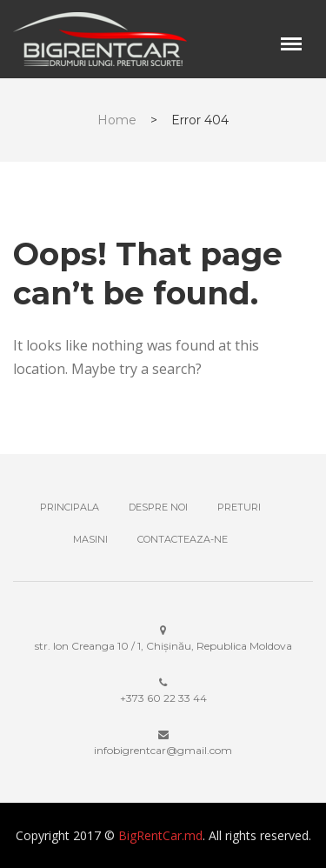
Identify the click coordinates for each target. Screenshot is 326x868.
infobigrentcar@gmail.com (163, 750)
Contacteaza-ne (183, 539)
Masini (90, 539)
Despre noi (158, 507)
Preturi (239, 507)
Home (117, 120)
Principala (70, 507)
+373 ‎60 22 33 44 (163, 698)
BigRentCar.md (160, 835)
